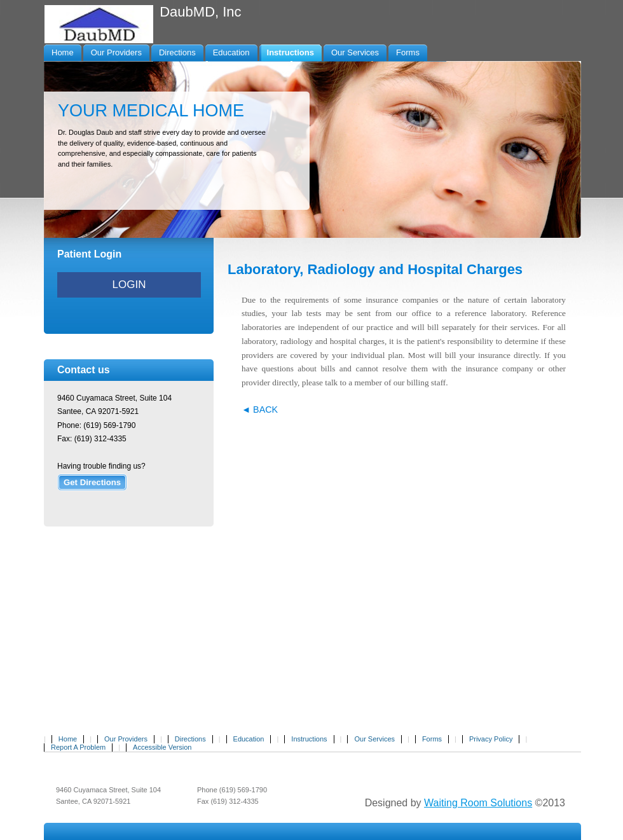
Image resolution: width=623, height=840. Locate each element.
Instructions (309, 739)
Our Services (374, 739)
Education (249, 739)
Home (68, 739)
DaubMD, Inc (200, 12)
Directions (190, 739)
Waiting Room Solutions (478, 803)
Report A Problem (78, 747)
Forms (432, 739)
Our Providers (126, 739)
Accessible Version (162, 747)
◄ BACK (260, 410)
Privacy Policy (491, 739)
